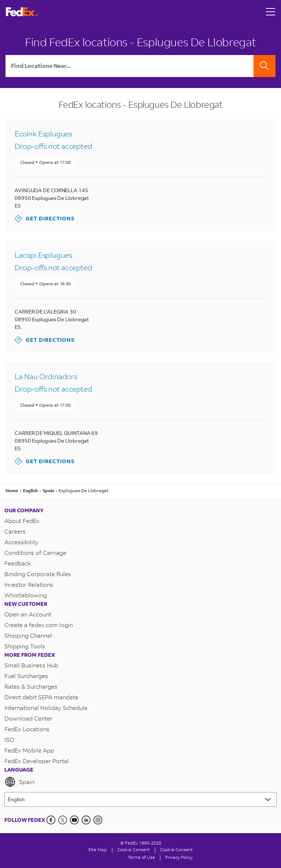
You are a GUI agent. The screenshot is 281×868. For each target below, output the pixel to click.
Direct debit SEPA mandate (41, 697)
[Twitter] (63, 820)
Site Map (98, 849)
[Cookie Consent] (134, 849)
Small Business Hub (31, 665)
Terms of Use (141, 857)
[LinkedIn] (86, 820)
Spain (19, 782)
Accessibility (21, 542)
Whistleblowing (26, 595)
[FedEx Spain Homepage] (22, 12)
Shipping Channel (28, 635)
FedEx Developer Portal (37, 761)
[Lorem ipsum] (140, 799)
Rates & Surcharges (31, 686)
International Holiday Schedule (46, 708)
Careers (15, 531)
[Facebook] (51, 820)
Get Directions (45, 219)
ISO (9, 739)
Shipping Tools (25, 646)
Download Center (28, 718)
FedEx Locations (27, 729)
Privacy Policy (179, 857)
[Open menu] (271, 12)
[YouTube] (74, 820)
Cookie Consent (176, 849)
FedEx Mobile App (29, 750)
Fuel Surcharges (26, 676)
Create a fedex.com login (39, 625)
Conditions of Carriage (35, 552)
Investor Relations (29, 584)
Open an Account (28, 614)
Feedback (18, 563)
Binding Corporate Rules (38, 574)
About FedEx (22, 521)
